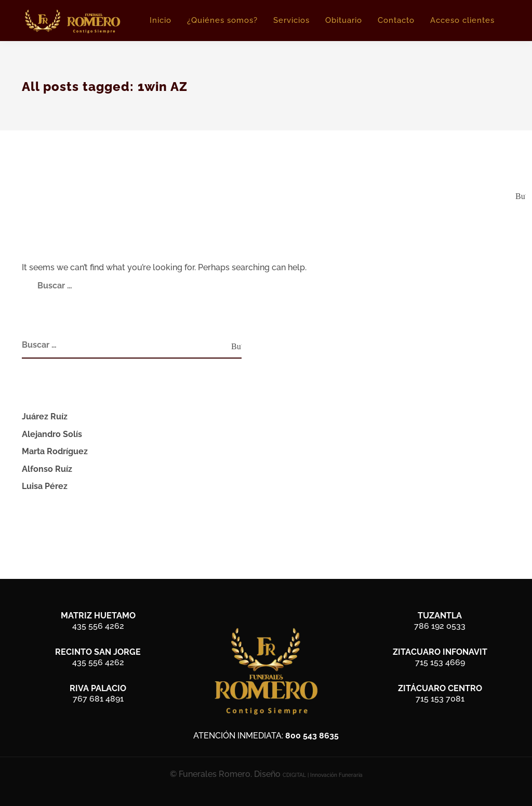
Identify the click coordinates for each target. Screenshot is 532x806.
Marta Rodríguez (55, 451)
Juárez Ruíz (45, 417)
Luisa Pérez (45, 486)
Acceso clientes (462, 20)
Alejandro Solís (52, 434)
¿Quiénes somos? (222, 20)
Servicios (291, 20)
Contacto (396, 20)
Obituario (344, 20)
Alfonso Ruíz (47, 469)
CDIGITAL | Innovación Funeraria (323, 775)
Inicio (161, 20)
